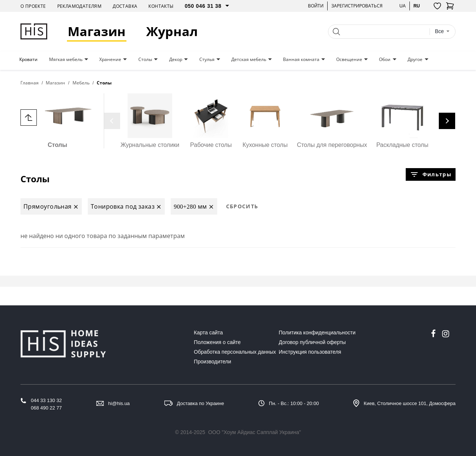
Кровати (28, 60)
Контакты (161, 6)
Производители (212, 362)
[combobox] (442, 31)
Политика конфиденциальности (317, 333)
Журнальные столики (150, 121)
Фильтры (431, 174)
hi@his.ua (119, 403)
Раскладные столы (402, 121)
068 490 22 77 (46, 408)
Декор (176, 60)
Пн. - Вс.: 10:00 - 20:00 (294, 403)
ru (417, 6)
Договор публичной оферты (312, 342)
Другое (415, 60)
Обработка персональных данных (235, 352)
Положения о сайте (217, 342)
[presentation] (112, 121)
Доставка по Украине (201, 403)
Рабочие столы (211, 121)
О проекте (33, 6)
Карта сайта (208, 333)
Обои (385, 60)
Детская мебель (249, 60)
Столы (145, 60)
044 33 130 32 (46, 400)
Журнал (172, 31)
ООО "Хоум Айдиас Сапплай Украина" (255, 432)
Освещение (349, 60)
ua (403, 6)
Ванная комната (301, 60)
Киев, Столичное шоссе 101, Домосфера (410, 403)
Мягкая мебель (66, 60)
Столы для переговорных (332, 121)
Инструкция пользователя (310, 352)
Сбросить (242, 206)
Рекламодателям (80, 6)
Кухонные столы (265, 121)
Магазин (97, 31)
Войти (316, 6)
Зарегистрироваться (357, 6)
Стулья (207, 60)
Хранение (110, 60)
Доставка (125, 6)
